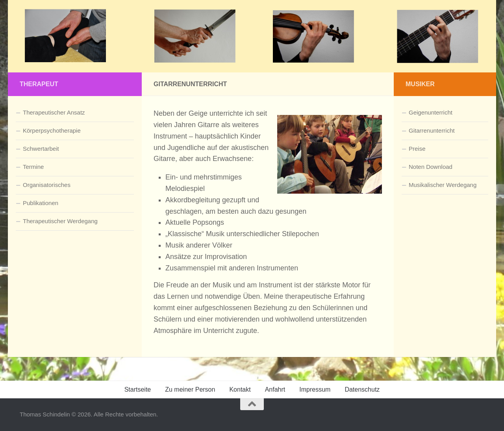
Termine (33, 167)
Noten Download (431, 167)
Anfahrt (275, 389)
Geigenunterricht (431, 112)
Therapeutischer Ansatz (54, 112)
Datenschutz (362, 389)
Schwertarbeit (41, 149)
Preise (417, 149)
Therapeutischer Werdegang (60, 221)
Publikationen (41, 203)
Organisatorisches (47, 185)
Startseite (138, 389)
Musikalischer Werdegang (443, 185)
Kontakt (240, 389)
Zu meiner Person (190, 389)
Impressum (315, 389)
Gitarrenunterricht (432, 130)
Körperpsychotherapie (52, 130)
